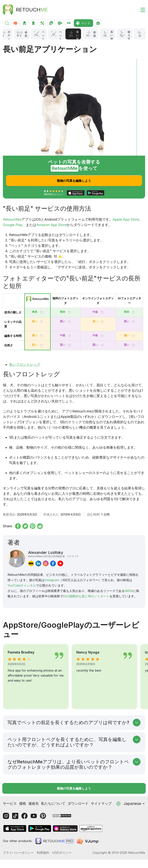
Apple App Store (126, 219)
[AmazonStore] (91, 813)
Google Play (13, 225)
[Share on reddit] (40, 526)
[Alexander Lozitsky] (16, 559)
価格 (23, 788)
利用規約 (43, 837)
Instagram (52, 580)
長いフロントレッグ (25, 364)
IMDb (129, 591)
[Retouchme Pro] (55, 826)
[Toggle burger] (140, 10)
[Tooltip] (42, 312)
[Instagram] (6, 800)
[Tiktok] (15, 800)
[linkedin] (38, 563)
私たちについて (53, 788)
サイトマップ (101, 788)
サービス (10, 788)
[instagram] (46, 563)
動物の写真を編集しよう (74, 181)
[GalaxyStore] (65, 813)
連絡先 (34, 788)
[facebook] (53, 563)
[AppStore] (15, 813)
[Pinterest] (43, 800)
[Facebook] (24, 800)
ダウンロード (78, 788)
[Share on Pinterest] (33, 526)
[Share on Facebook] (18, 526)
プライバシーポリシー (18, 837)
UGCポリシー (62, 837)
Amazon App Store (51, 225)
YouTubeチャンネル (22, 585)
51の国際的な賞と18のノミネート (86, 596)
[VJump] (88, 826)
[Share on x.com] (25, 526)
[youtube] (60, 563)
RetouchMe (12, 219)
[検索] (7, 23)
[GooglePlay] (40, 813)
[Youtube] (34, 800)
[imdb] (31, 563)
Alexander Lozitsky (53, 554)
